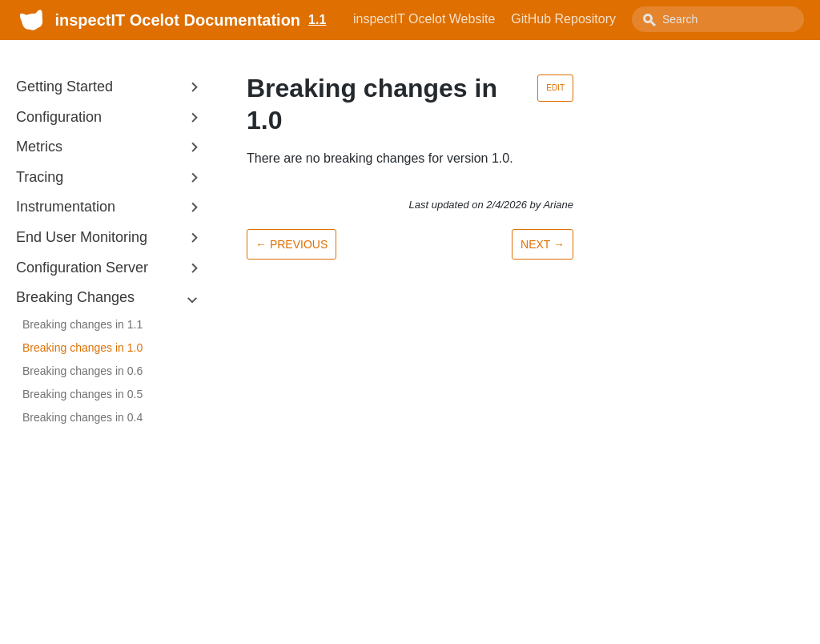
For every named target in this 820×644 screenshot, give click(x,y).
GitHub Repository (563, 19)
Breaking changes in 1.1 (82, 324)
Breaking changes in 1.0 (82, 348)
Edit (555, 88)
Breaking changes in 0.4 (82, 417)
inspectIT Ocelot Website (424, 19)
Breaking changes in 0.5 (82, 394)
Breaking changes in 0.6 (82, 371)
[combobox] (718, 19)
